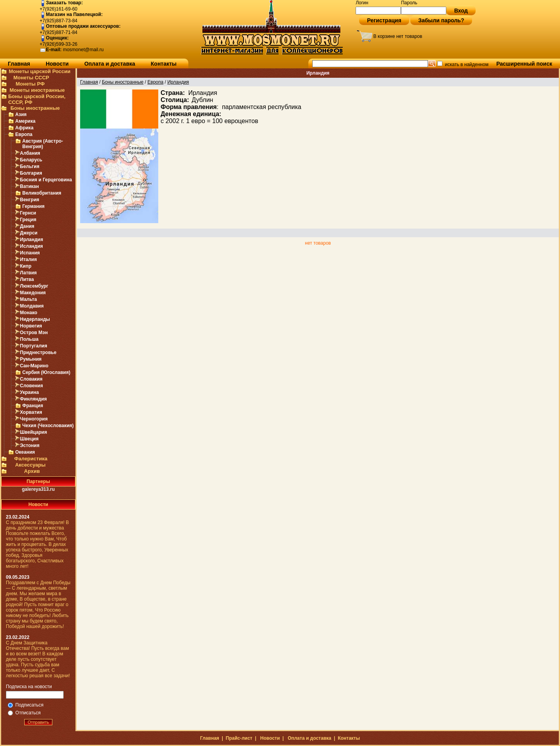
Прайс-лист (239, 738)
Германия (33, 206)
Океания (25, 452)
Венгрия (30, 200)
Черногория (34, 419)
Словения (31, 386)
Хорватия (31, 412)
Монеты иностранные (37, 90)
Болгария (31, 173)
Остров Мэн (34, 333)
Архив (32, 471)
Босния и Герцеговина (46, 180)
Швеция (29, 439)
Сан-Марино (34, 366)
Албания (30, 153)
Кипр (26, 266)
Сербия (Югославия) (46, 372)
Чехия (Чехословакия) (48, 426)
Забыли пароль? (441, 20)
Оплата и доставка (110, 64)
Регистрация (384, 20)
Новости (57, 64)
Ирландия (31, 240)
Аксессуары (30, 465)
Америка (25, 121)
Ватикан (30, 186)
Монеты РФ (30, 84)
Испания (30, 253)
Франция (33, 406)
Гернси (28, 213)
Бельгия (30, 166)
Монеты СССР (31, 78)
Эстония (30, 445)
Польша (29, 339)
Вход (461, 11)
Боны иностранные (35, 108)
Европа (24, 134)
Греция (28, 220)
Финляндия (33, 399)
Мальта (28, 299)
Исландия (31, 246)
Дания (27, 226)
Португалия (34, 346)
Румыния (31, 359)
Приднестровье (38, 352)
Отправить (38, 722)
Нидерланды (35, 319)
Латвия (28, 273)
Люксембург (34, 286)
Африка (24, 128)
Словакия (31, 379)
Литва (27, 279)
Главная (19, 64)
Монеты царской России (39, 71)
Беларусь (31, 160)
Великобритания (42, 193)
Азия (21, 114)
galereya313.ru (38, 489)
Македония (33, 293)
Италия (28, 259)
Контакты (164, 64)
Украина (29, 392)
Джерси (29, 233)
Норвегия (31, 326)
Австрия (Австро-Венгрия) (43, 144)
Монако (29, 313)
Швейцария (33, 432)
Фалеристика (31, 459)
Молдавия (32, 306)
